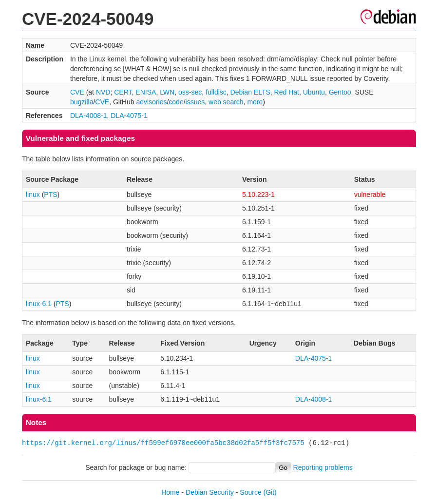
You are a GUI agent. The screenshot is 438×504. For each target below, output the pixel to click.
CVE (77, 92)
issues (195, 102)
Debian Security (210, 492)
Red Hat (287, 92)
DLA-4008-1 (89, 116)
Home (170, 492)
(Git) (270, 492)
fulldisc (216, 92)
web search (226, 102)
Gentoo (340, 92)
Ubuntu (314, 92)
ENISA (146, 92)
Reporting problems (323, 467)
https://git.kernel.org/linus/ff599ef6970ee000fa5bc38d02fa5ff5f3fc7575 (163, 443)
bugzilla (82, 102)
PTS (50, 194)
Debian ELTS (250, 92)
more (255, 102)
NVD (103, 92)
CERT (123, 92)
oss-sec (190, 92)
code (176, 102)
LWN (167, 92)
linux (33, 194)
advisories (151, 102)
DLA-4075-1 (129, 116)
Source (250, 492)
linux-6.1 (39, 304)
